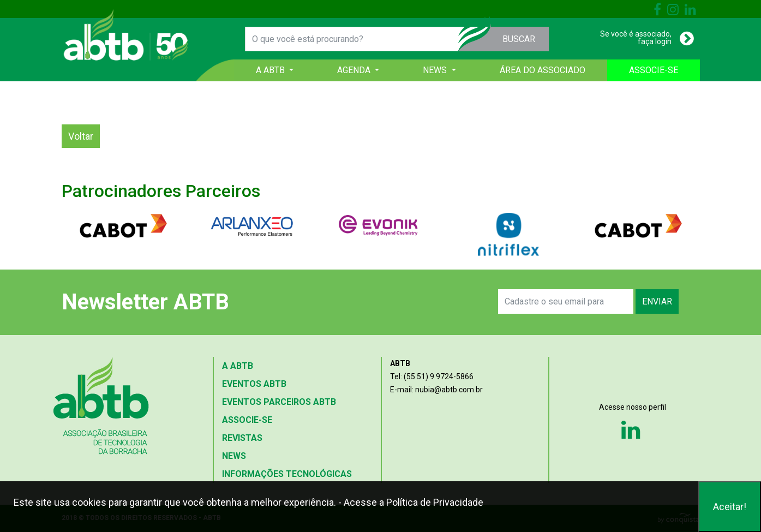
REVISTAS (242, 438)
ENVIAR (657, 301)
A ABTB (238, 366)
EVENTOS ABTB (254, 384)
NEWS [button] (436, 70)
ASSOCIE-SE (654, 70)
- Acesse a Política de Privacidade (411, 502)
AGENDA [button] (355, 70)
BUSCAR (519, 39)
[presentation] (371, 302)
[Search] (566, 301)
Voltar (81, 136)
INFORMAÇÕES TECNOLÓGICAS (287, 474)
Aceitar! (730, 507)
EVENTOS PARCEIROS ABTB (279, 402)
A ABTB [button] (271, 70)
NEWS (234, 456)
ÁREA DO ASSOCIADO (543, 70)
